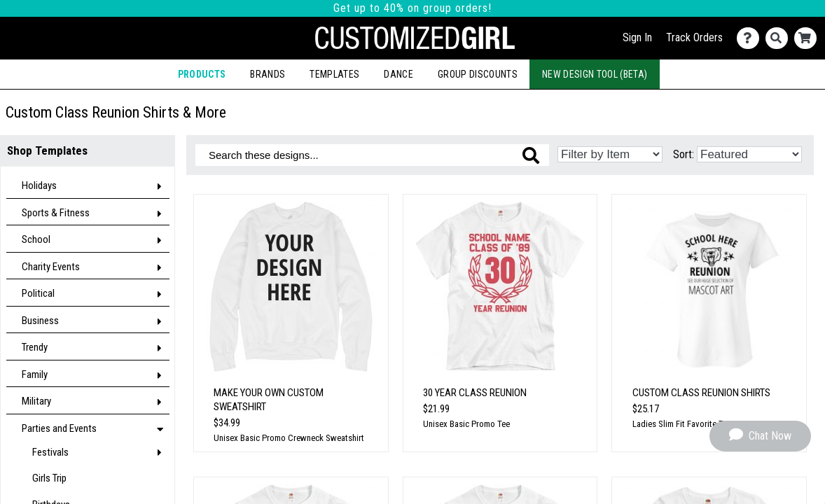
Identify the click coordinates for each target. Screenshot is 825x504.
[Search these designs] (372, 155)
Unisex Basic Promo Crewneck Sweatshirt (289, 438)
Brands (268, 74)
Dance (398, 74)
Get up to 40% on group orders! (412, 8)
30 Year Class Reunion (475, 393)
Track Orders (694, 37)
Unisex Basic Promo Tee (466, 424)
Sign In (637, 37)
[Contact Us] (751, 38)
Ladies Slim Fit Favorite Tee (682, 424)
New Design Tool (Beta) (595, 74)
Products (202, 74)
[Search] (780, 38)
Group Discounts (478, 74)
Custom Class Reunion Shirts (701, 393)
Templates (334, 74)
